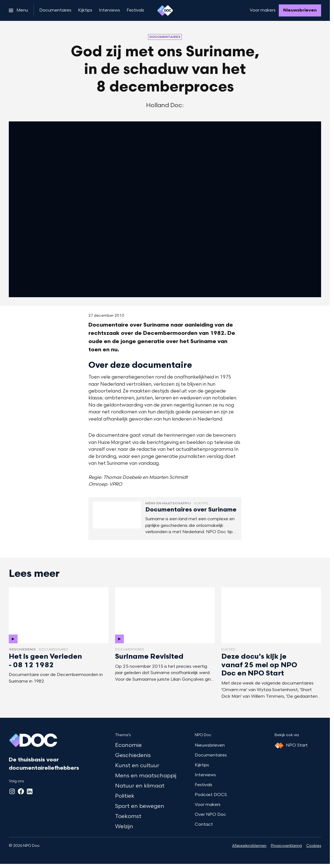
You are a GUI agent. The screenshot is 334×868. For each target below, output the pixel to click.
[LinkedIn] (30, 791)
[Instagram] (12, 791)
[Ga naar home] (165, 10)
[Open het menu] (18, 10)
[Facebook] (21, 791)
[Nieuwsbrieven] (300, 10)
